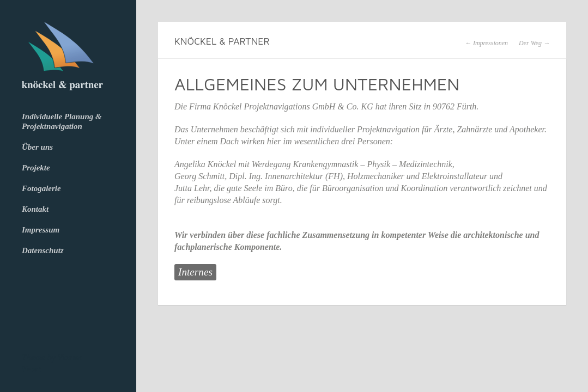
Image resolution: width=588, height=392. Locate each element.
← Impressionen (486, 43)
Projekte (36, 168)
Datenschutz (43, 250)
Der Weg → (534, 43)
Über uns (37, 147)
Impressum (41, 230)
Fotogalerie (41, 188)
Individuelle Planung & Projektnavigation (62, 121)
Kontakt (35, 209)
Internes (195, 272)
